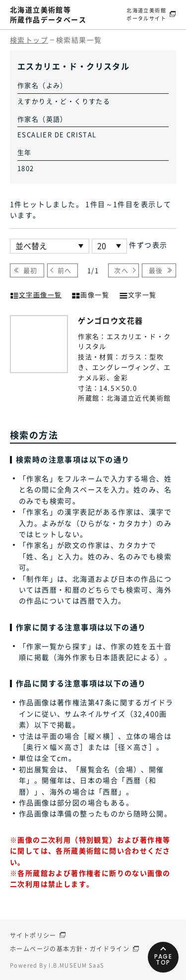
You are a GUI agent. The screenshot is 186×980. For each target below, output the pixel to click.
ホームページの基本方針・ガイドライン (70, 949)
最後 (156, 270)
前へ (65, 270)
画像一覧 (90, 294)
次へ (121, 270)
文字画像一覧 (36, 294)
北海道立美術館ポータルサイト (146, 14)
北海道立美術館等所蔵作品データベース (48, 14)
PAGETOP (163, 959)
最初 (31, 270)
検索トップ (29, 40)
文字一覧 (138, 294)
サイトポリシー (33, 935)
